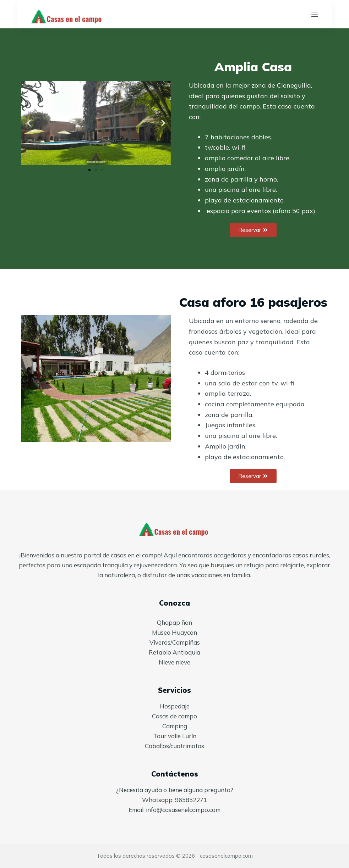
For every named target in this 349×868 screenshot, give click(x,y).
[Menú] (315, 14)
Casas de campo (174, 716)
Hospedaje (174, 706)
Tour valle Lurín (175, 736)
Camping (175, 726)
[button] (29, 123)
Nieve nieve (174, 662)
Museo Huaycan (174, 632)
